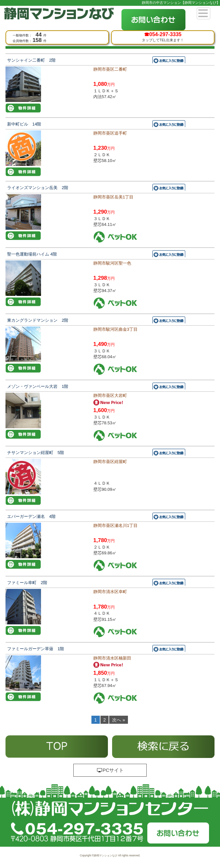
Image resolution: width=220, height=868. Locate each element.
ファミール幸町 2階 (27, 583)
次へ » (119, 720)
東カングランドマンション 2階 (38, 320)
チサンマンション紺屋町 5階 (36, 453)
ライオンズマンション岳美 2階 (38, 188)
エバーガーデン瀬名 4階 (31, 516)
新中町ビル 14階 (24, 124)
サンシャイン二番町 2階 (31, 60)
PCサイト (110, 770)
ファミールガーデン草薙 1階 (36, 649)
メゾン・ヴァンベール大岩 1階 (38, 386)
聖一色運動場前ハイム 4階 (32, 254)
